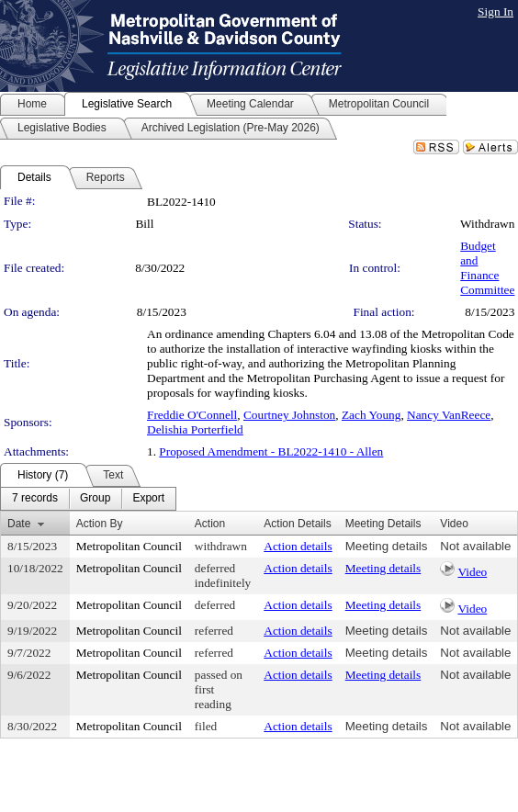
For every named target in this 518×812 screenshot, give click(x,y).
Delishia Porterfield (195, 429)
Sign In (495, 11)
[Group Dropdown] (95, 499)
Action (210, 524)
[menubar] (88, 499)
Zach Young (371, 415)
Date (19, 524)
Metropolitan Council (129, 546)
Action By (100, 524)
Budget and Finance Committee (487, 268)
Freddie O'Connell (192, 415)
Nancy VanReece (449, 415)
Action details (298, 546)
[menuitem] (35, 499)
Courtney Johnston (289, 415)
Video (472, 572)
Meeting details (387, 546)
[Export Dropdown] (148, 499)
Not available (475, 546)
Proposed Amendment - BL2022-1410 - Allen (271, 451)
